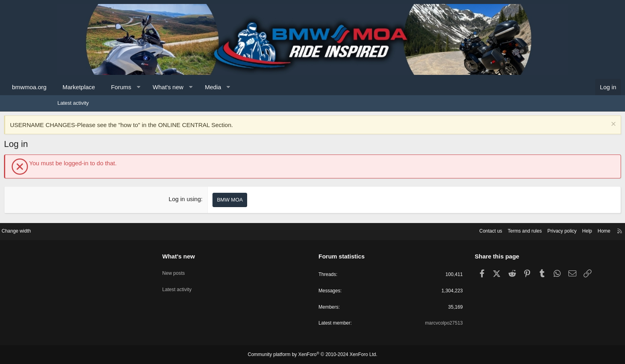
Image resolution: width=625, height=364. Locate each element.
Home (544, 230)
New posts (204, 268)
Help (526, 230)
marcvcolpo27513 (413, 323)
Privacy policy (499, 230)
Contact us (422, 230)
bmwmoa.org (83, 87)
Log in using (203, 199)
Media (266, 87)
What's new (221, 87)
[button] (192, 87)
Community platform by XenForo (312, 355)
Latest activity (73, 103)
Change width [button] (77, 230)
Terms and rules (459, 230)
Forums (174, 87)
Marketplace (132, 87)
